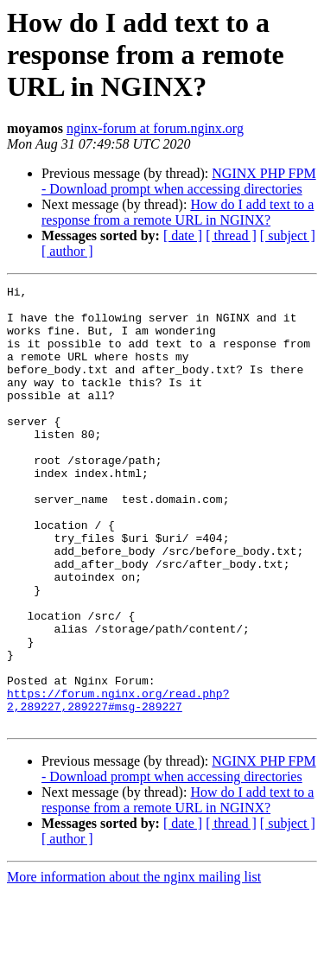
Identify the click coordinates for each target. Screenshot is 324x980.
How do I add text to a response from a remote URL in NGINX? (178, 212)
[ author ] (67, 251)
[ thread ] (231, 235)
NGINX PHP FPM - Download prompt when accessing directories (179, 181)
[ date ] (183, 235)
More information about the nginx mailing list (134, 965)
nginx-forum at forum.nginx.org (155, 128)
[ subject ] (288, 235)
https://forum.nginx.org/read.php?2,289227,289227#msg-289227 (118, 784)
